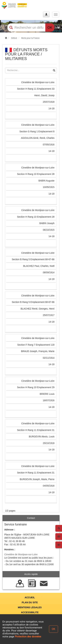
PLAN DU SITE (30, 602)
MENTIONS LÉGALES (30, 607)
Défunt (14, 38)
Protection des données (28, 637)
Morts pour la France (30, 38)
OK (50, 27)
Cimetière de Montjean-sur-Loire (21, 554)
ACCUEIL (30, 597)
